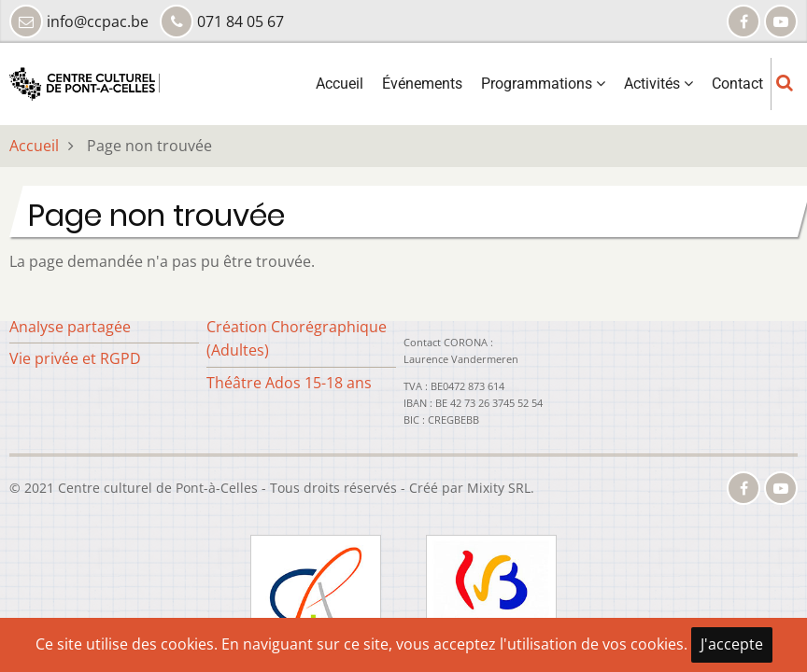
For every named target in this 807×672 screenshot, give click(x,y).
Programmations (543, 84)
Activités (658, 84)
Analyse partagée (70, 327)
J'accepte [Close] (732, 644)
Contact (737, 84)
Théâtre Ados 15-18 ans (289, 383)
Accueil (340, 84)
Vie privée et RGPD (75, 358)
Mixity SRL (499, 488)
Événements (422, 84)
